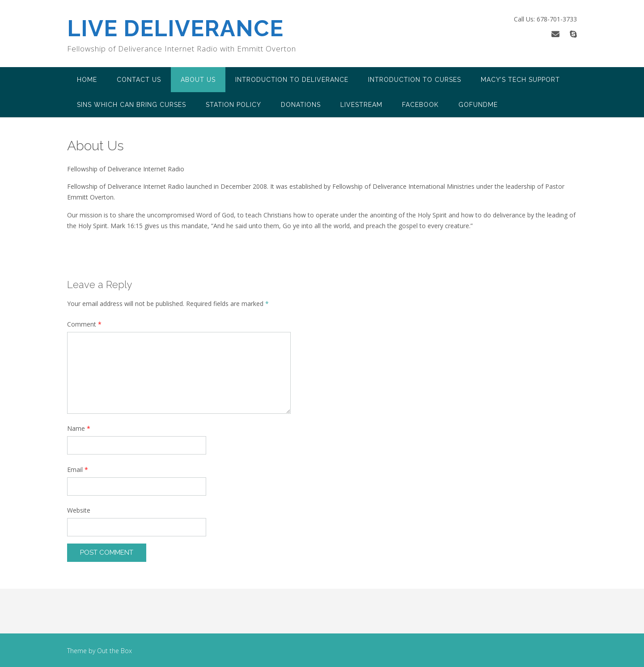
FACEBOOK (420, 105)
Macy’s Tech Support (520, 80)
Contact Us (139, 80)
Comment (84, 324)
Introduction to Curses (415, 80)
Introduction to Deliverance (292, 80)
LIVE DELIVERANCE (175, 28)
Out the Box (114, 651)
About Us (198, 80)
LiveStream (361, 105)
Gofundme (478, 105)
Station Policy (233, 105)
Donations (301, 105)
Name (79, 428)
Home (87, 80)
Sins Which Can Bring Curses (131, 105)
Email (78, 469)
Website (79, 510)
